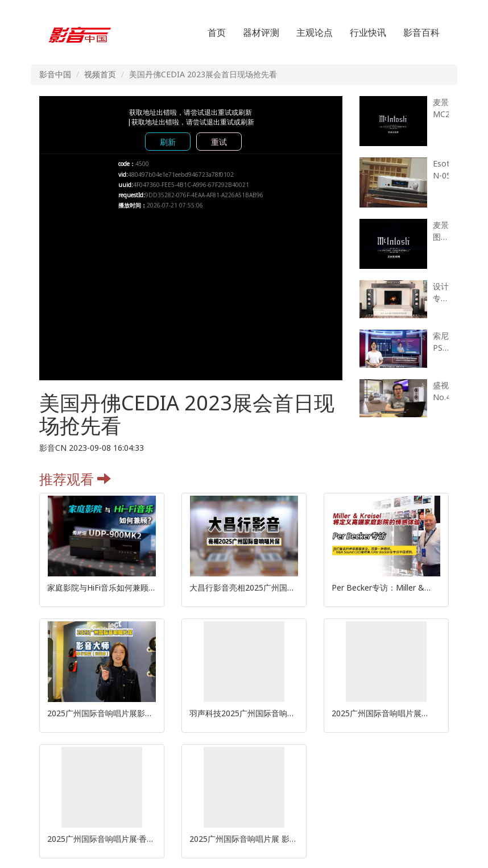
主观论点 (315, 32)
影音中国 (55, 74)
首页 (217, 32)
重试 (219, 142)
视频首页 (100, 74)
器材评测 (261, 32)
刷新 (168, 142)
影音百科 (421, 32)
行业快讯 (368, 32)
